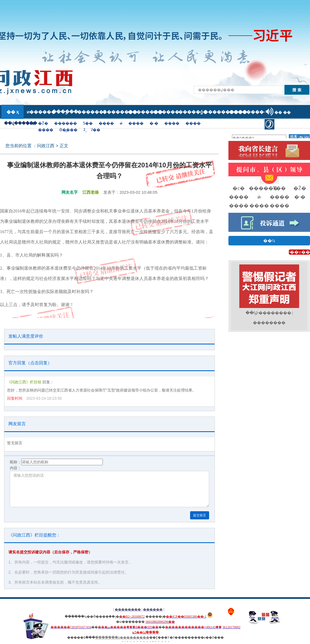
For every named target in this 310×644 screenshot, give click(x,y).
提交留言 (200, 515)
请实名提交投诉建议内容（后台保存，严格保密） (50, 552)
